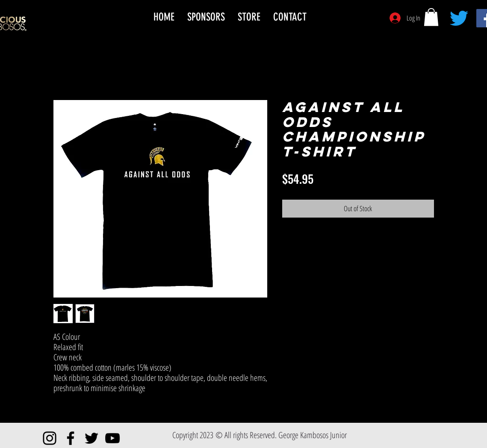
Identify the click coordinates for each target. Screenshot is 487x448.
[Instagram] (50, 438)
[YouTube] (112, 438)
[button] (431, 17)
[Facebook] (71, 438)
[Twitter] (459, 18)
